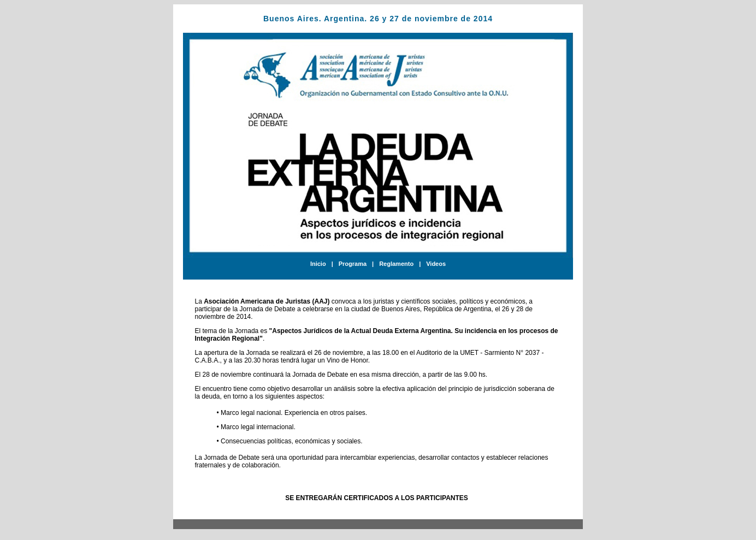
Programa (353, 264)
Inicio (318, 264)
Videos (436, 264)
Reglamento (396, 264)
